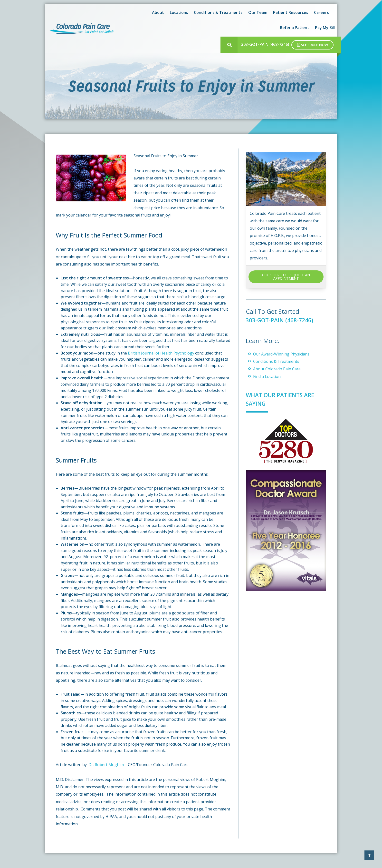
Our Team (258, 12)
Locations (179, 12)
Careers (321, 12)
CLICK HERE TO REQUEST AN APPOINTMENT (286, 277)
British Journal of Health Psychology (161, 353)
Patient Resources (291, 12)
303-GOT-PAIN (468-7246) (265, 44)
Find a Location (267, 376)
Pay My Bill (325, 28)
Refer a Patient (295, 28)
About (158, 12)
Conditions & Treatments (218, 12)
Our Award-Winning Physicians (281, 354)
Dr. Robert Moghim (106, 765)
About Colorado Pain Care (277, 369)
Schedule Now (312, 45)
